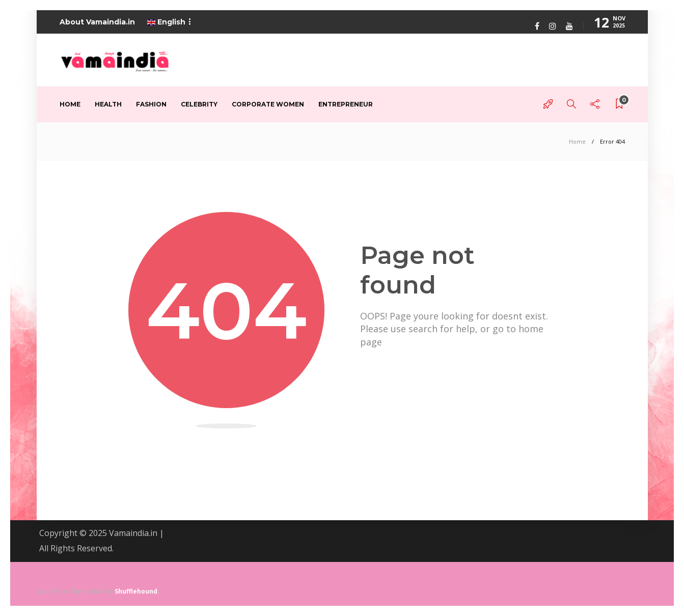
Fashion (151, 104)
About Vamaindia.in (97, 22)
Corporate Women (268, 104)
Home (70, 104)
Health (108, 104)
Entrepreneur (346, 104)
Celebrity (199, 104)
